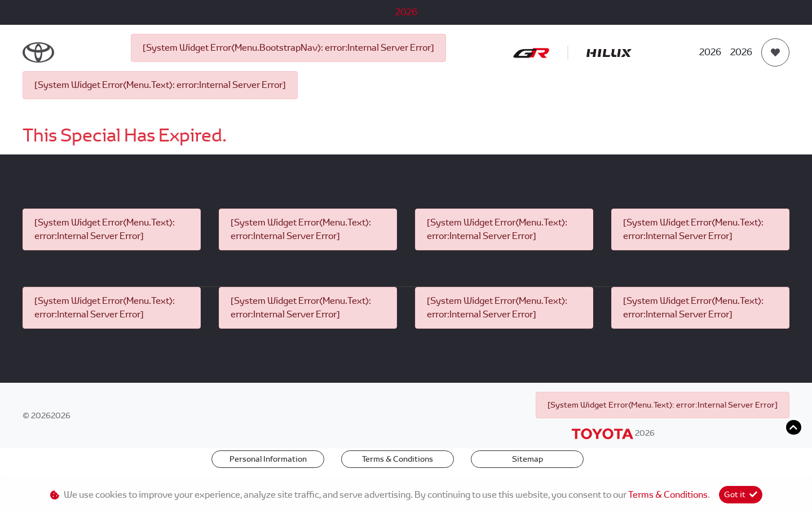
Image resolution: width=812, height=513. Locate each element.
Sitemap (528, 459)
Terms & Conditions (398, 459)
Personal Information (268, 459)
